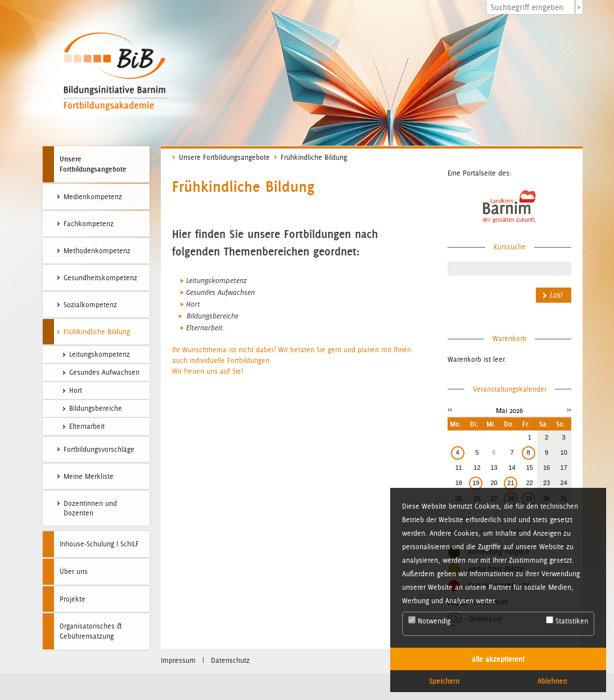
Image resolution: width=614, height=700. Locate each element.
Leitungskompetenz (216, 281)
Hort (193, 304)
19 (476, 483)
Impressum (178, 660)
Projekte (73, 599)
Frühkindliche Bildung (314, 157)
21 (511, 483)
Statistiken (567, 621)
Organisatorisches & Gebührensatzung (91, 631)
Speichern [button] (444, 681)
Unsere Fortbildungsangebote (93, 164)
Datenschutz (230, 660)
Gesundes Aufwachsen (220, 293)
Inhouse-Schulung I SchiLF (99, 544)
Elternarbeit (204, 328)
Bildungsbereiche (211, 316)
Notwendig (429, 621)
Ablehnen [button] (552, 681)
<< (450, 409)
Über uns (74, 571)
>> (569, 409)
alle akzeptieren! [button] (498, 659)
